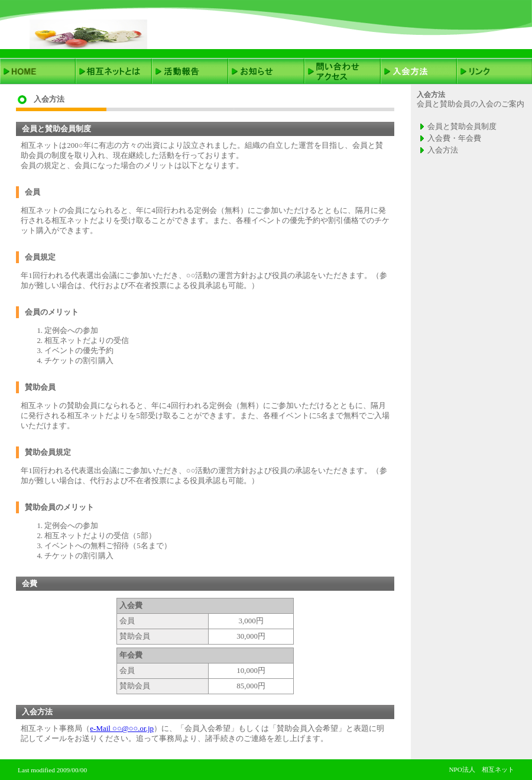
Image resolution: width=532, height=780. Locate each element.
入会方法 (443, 150)
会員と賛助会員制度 (462, 126)
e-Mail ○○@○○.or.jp (122, 728)
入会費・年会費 (454, 138)
